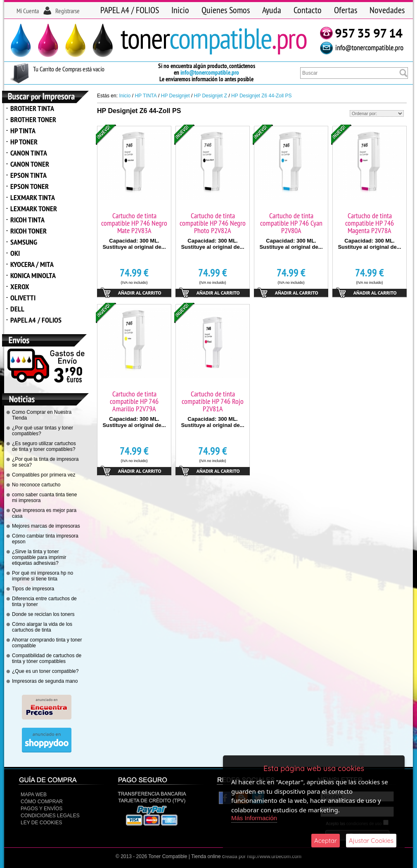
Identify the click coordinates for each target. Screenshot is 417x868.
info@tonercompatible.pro (210, 72)
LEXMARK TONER (34, 209)
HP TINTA (23, 131)
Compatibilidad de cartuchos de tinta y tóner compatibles (47, 658)
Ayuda (272, 10)
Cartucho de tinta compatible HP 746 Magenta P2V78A (370, 223)
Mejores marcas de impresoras (46, 526)
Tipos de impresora (33, 589)
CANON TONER (30, 164)
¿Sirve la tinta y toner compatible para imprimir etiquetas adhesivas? (39, 557)
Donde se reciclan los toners (43, 614)
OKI (15, 253)
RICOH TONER (28, 231)
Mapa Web (34, 795)
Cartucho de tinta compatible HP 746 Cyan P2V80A (291, 223)
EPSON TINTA (28, 175)
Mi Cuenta (28, 11)
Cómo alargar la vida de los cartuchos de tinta (42, 627)
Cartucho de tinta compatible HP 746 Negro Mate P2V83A (134, 223)
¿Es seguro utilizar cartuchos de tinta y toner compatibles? (44, 446)
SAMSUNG (24, 242)
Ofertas (346, 10)
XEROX (20, 287)
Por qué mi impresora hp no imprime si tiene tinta (43, 576)
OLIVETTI (23, 298)
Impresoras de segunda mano (45, 681)
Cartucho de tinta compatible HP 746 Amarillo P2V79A (134, 401)
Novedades (387, 10)
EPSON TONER (30, 186)
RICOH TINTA (27, 220)
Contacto (308, 10)
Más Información (254, 818)
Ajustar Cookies (371, 841)
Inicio (180, 10)
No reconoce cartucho (36, 485)
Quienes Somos (226, 10)
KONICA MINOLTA (33, 275)
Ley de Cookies (41, 823)
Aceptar (326, 841)
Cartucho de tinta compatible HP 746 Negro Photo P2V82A (213, 223)
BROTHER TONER (33, 119)
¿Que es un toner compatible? (45, 671)
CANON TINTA (29, 153)
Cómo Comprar (42, 802)
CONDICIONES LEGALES (50, 816)
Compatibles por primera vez (44, 475)
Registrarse (68, 11)
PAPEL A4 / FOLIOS (130, 10)
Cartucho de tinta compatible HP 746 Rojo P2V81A (213, 401)
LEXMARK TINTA (33, 197)
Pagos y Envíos (41, 809)
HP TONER (24, 142)
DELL (17, 309)
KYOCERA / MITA (32, 264)
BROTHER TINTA (32, 108)
